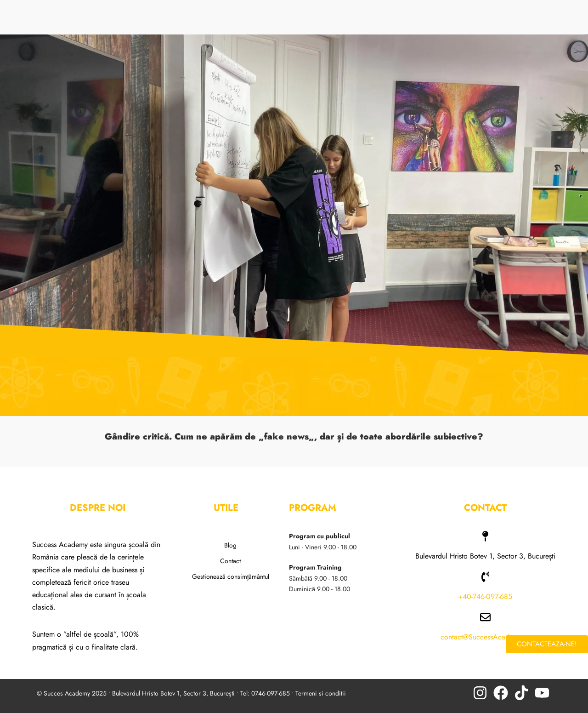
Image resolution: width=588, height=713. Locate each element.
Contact (230, 561)
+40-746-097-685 (485, 596)
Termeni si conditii (321, 693)
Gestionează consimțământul (231, 576)
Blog (230, 545)
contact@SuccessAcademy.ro (485, 637)
